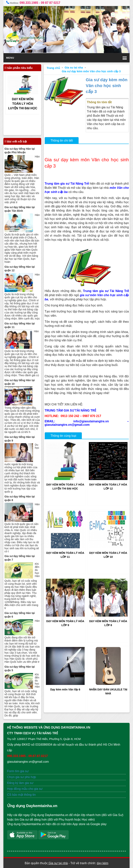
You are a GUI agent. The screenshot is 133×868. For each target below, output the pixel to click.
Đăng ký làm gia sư (21, 783)
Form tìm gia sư (18, 771)
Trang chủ (53, 68)
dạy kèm (103, 863)
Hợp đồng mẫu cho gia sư (25, 789)
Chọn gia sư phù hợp (22, 777)
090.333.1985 (29, 3)
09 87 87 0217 (50, 3)
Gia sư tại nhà (58, 863)
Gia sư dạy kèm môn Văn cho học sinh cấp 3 (91, 71)
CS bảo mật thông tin (22, 795)
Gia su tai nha (74, 68)
